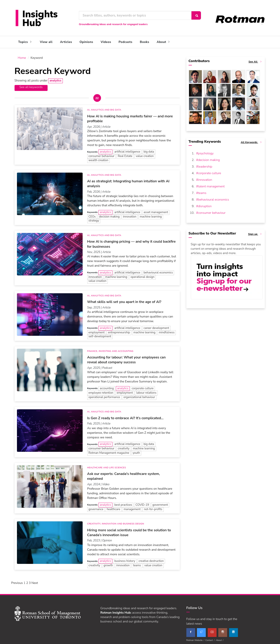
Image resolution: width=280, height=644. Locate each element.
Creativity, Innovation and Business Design (116, 522)
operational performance (104, 395)
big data (149, 149)
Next (35, 581)
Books (145, 42)
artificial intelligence (127, 149)
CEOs (92, 214)
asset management (156, 210)
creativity (124, 446)
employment (97, 330)
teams (137, 563)
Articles (66, 42)
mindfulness (167, 330)
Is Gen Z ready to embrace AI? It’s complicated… (125, 416)
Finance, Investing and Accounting (110, 349)
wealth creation (98, 158)
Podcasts (125, 42)
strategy (94, 218)
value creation (145, 154)
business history (125, 559)
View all (46, 42)
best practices (123, 503)
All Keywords (252, 140)
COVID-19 (142, 503)
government (160, 503)
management (132, 507)
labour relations (146, 391)
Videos (106, 42)
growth (108, 563)
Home (22, 56)
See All (256, 60)
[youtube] (212, 630)
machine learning (151, 214)
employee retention (101, 391)
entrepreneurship (119, 330)
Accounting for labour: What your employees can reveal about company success (126, 358)
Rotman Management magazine (109, 451)
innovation (130, 214)
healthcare (113, 507)
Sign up (255, 232)
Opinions (86, 42)
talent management (211, 184)
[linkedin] (234, 630)
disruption (205, 204)
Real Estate (125, 154)
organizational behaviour (139, 395)
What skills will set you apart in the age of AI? (124, 300)
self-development (100, 334)
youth (136, 451)
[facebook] (191, 630)
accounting (107, 386)
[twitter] (201, 630)
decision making (109, 214)
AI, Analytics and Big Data (104, 108)
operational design (143, 275)
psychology (206, 151)
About (164, 42)
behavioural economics (158, 270)
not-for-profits (153, 507)
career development (156, 326)
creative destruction (151, 559)
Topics (25, 42)
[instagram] (223, 630)
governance (96, 507)
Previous (17, 581)
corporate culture (143, 386)
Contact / (210, 638)
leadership (205, 164)
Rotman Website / (196, 638)
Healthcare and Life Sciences (107, 465)
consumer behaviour (102, 154)
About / (220, 638)
